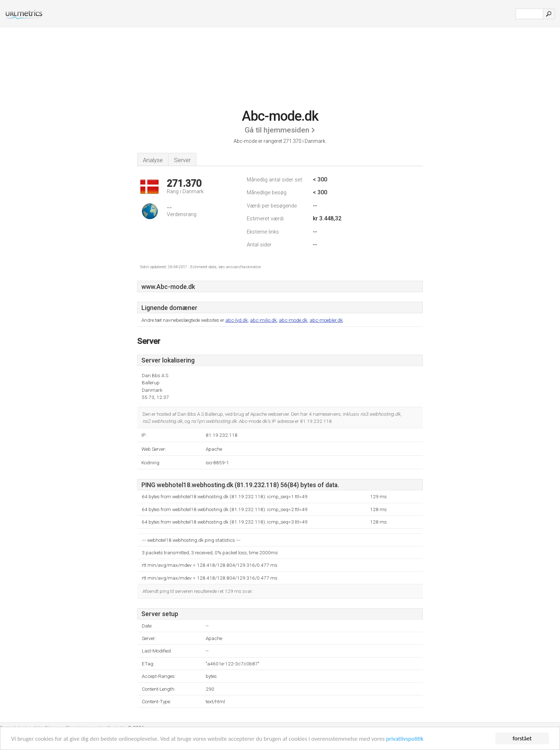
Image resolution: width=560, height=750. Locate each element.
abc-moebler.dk (326, 320)
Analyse (153, 160)
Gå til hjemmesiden (277, 130)
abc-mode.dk (293, 320)
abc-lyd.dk (237, 320)
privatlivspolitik (405, 739)
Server (182, 160)
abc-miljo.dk (263, 320)
